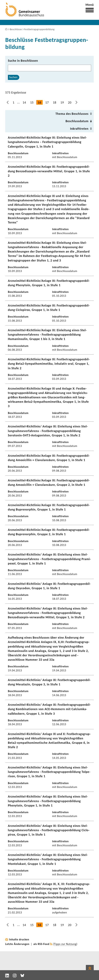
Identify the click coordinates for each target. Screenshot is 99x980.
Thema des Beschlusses (72, 114)
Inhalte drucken (19, 939)
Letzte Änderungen (17, 944)
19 (62, 103)
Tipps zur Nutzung (65, 944)
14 (24, 103)
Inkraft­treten (79, 129)
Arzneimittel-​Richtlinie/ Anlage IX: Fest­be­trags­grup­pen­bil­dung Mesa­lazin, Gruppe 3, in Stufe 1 (49, 682)
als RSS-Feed (41, 944)
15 (32, 103)
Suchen (13, 77)
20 (70, 103)
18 (55, 103)
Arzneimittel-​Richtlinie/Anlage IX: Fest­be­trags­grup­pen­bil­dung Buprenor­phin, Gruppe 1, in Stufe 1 (49, 507)
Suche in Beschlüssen (23, 61)
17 (47, 103)
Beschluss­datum (77, 121)
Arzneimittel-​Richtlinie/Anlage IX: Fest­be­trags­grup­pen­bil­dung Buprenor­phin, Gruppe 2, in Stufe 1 (49, 532)
